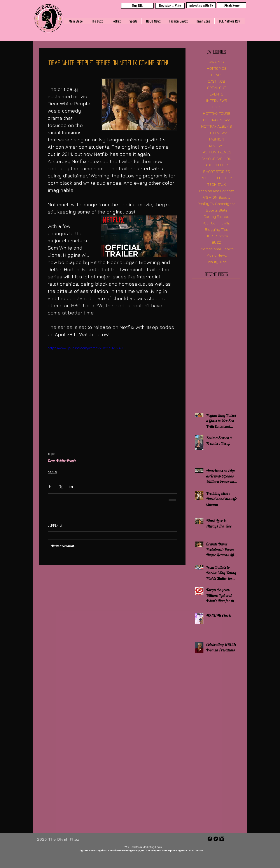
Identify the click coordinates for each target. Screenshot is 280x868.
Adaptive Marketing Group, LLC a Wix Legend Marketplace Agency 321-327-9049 (155, 851)
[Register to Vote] (170, 6)
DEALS (52, 472)
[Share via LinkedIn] (71, 486)
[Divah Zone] (231, 5)
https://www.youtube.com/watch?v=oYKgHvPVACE (86, 348)
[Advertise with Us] (201, 5)
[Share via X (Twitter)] (60, 486)
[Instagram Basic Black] (222, 839)
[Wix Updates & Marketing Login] (143, 847)
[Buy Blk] (137, 6)
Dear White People (62, 461)
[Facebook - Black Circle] (210, 839)
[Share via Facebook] (50, 486)
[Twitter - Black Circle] (216, 839)
